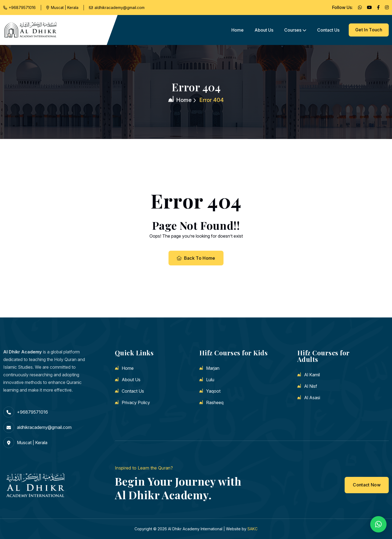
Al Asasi (312, 398)
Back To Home (196, 258)
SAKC (252, 529)
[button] (378, 524)
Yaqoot (213, 391)
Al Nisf (311, 386)
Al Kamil (312, 375)
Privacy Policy (136, 402)
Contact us (328, 30)
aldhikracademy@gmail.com (120, 7)
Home (238, 30)
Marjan (213, 368)
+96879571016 (22, 7)
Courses (293, 30)
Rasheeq (215, 402)
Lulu (210, 380)
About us (264, 30)
